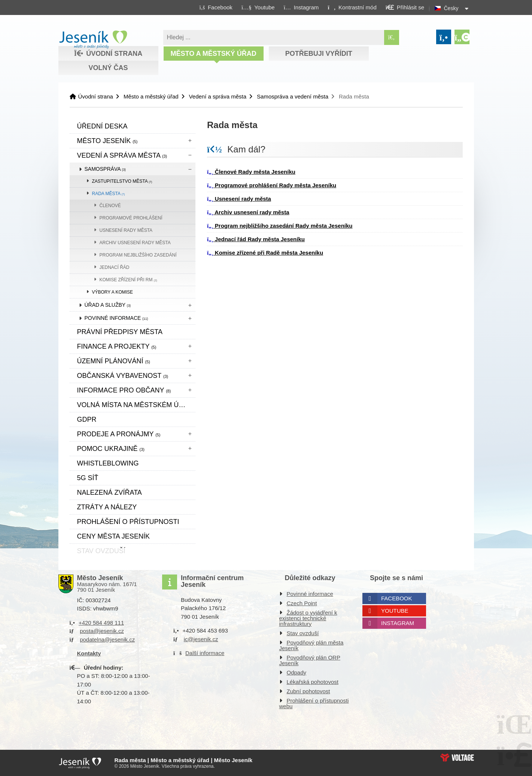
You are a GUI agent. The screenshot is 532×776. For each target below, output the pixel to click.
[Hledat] (392, 37)
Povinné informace (116, 318)
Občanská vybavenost (123, 376)
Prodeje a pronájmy (119, 434)
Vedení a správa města (218, 96)
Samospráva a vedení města (293, 96)
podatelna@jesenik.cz (107, 639)
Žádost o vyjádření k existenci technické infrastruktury (308, 618)
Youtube (395, 611)
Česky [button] (451, 8)
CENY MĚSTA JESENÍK (113, 536)
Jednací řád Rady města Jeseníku (256, 239)
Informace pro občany (124, 390)
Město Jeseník (107, 141)
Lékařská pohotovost (313, 682)
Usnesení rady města (126, 230)
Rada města (109, 194)
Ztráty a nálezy (107, 507)
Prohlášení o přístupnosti (128, 522)
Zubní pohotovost (308, 691)
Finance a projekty (117, 346)
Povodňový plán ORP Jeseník (310, 660)
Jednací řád (115, 267)
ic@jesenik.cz (201, 639)
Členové (110, 206)
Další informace (205, 653)
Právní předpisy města (120, 332)
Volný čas (108, 68)
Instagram (398, 623)
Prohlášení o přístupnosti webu (314, 703)
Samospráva (105, 169)
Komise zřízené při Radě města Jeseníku (265, 253)
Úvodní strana (93, 40)
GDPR (87, 419)
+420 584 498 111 (101, 623)
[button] (352, 7)
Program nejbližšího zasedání (138, 255)
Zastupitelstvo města (122, 181)
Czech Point (302, 603)
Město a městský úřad (213, 54)
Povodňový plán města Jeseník (311, 645)
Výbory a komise (113, 292)
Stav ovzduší (303, 633)
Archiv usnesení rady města (135, 243)
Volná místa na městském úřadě (136, 405)
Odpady (297, 672)
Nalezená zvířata (110, 492)
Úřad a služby (108, 305)
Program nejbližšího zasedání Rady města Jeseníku (280, 226)
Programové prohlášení (131, 218)
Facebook (397, 598)
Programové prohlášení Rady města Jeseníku (272, 185)
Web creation (457, 758)
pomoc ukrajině (111, 449)
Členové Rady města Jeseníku (251, 172)
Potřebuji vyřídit (319, 54)
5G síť (88, 478)
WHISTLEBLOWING (108, 463)
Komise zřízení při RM (128, 280)
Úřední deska (102, 126)
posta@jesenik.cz (102, 631)
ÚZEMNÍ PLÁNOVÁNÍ (114, 361)
